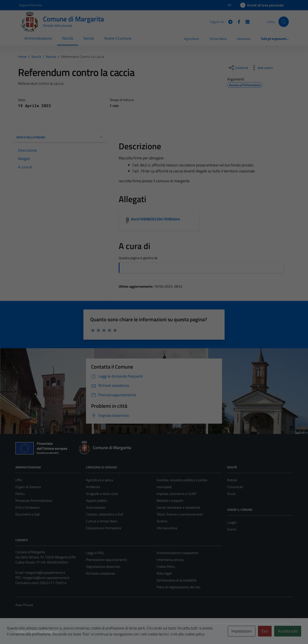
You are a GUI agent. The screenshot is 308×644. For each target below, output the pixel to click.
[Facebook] (237, 21)
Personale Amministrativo (34, 501)
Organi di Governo (28, 487)
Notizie (232, 480)
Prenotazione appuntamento (106, 560)
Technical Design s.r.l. (44, 632)
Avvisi (231, 494)
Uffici (19, 480)
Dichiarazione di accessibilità (176, 580)
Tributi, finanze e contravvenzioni (180, 514)
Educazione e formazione (104, 528)
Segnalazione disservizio (103, 566)
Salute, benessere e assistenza (178, 507)
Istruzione (244, 39)
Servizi (89, 38)
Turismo (162, 521)
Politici (20, 494)
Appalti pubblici (97, 501)
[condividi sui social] (238, 68)
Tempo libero (218, 39)
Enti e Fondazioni (28, 507)
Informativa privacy (170, 560)
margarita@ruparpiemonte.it (45, 572)
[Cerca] (284, 22)
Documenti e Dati (28, 514)
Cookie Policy (166, 566)
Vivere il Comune (118, 38)
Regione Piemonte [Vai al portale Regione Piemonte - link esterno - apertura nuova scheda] (31, 5)
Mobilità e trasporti (170, 501)
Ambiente (93, 487)
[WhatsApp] (246, 21)
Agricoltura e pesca (99, 480)
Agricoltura (192, 39)
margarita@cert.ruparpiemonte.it (46, 578)
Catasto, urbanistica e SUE (105, 514)
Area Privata (24, 605)
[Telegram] (229, 21)
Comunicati (235, 487)
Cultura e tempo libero (102, 521)
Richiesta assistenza (100, 573)
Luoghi (232, 522)
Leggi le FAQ (95, 553)
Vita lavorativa (167, 528)
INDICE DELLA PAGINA (60, 137)
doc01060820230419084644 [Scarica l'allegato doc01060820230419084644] (155, 219)
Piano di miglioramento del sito (178, 587)
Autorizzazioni (96, 507)
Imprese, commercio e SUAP (176, 494)
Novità (68, 38)
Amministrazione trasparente (177, 553)
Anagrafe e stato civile (102, 494)
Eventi (232, 529)
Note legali (164, 573)
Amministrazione (38, 38)
